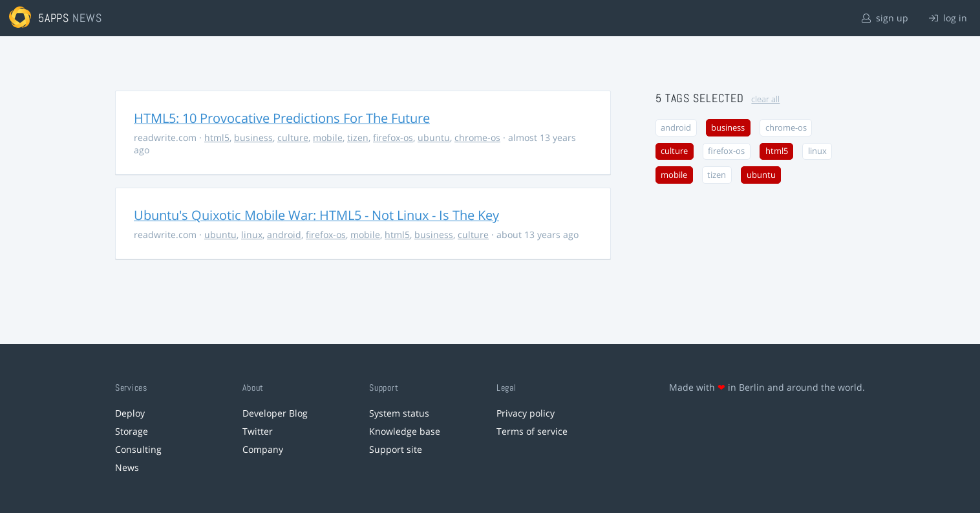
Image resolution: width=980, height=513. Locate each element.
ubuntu (434, 137)
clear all (765, 99)
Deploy (130, 413)
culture (293, 137)
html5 (217, 137)
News (127, 467)
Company (263, 449)
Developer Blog (275, 413)
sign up (885, 18)
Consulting (138, 449)
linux (252, 235)
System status (399, 413)
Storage (132, 431)
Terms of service (532, 431)
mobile (328, 137)
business (253, 137)
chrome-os (477, 137)
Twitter (258, 431)
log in (948, 18)
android (284, 235)
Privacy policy (526, 413)
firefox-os (393, 137)
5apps (54, 18)
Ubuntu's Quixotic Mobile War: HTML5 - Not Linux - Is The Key (316, 215)
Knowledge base (405, 431)
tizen (358, 137)
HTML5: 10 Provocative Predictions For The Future (282, 118)
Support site (396, 449)
